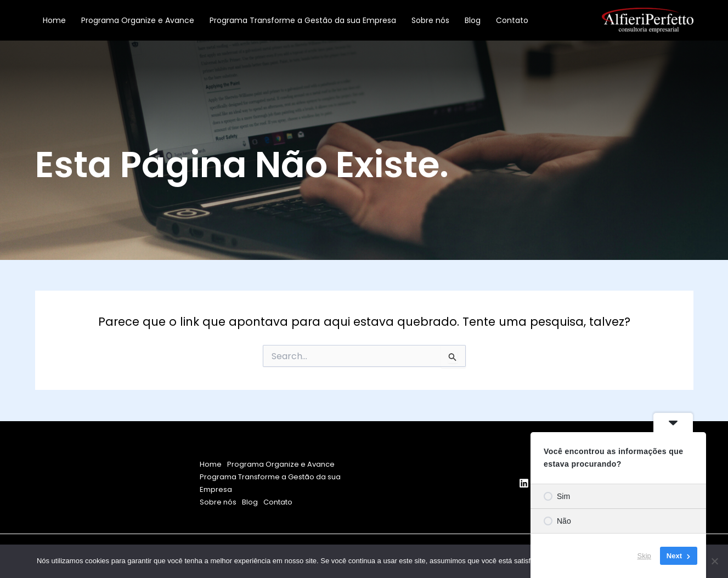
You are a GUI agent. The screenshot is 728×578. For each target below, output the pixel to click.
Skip (644, 556)
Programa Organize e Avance (138, 20)
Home (54, 20)
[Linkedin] (524, 483)
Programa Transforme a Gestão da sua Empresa (303, 20)
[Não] (714, 561)
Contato (512, 20)
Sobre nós (430, 20)
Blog (473, 20)
